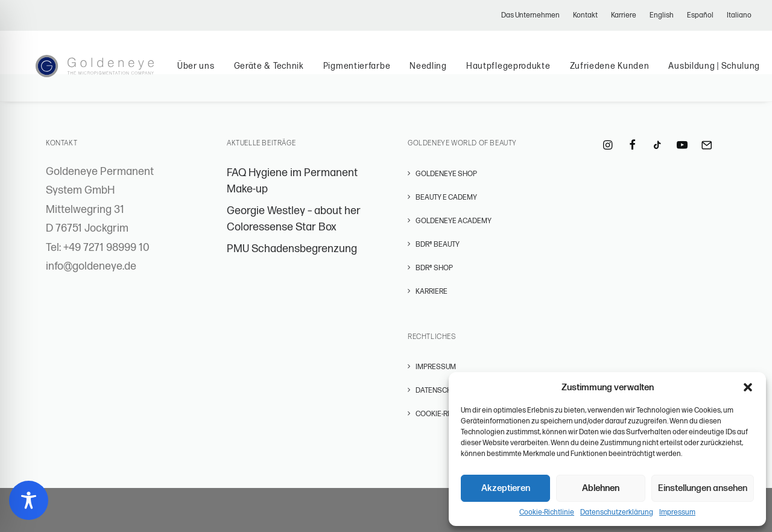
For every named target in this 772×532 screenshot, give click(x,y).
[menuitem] (533, 15)
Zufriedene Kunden (631, 74)
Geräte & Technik (290, 74)
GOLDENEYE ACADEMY (454, 221)
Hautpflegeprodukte (530, 74)
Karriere (624, 15)
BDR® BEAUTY (438, 245)
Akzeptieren (506, 488)
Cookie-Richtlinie (547, 512)
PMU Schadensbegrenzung (292, 249)
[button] (748, 387)
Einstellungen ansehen (703, 488)
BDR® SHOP (434, 268)
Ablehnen (601, 488)
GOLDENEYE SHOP (446, 174)
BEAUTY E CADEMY (446, 198)
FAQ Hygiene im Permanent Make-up (292, 181)
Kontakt (585, 15)
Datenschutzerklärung (617, 512)
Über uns (217, 74)
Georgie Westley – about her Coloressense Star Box (294, 219)
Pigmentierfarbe (378, 74)
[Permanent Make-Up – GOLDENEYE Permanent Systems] (105, 74)
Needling (450, 74)
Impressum (677, 512)
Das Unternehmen (530, 15)
